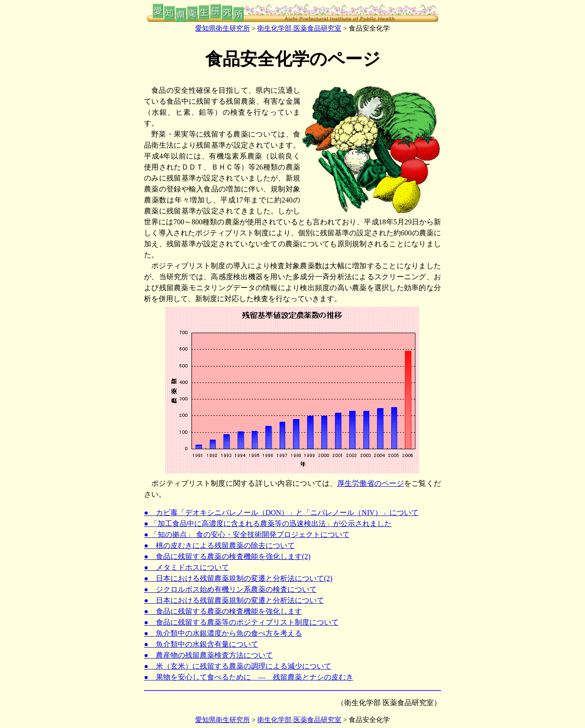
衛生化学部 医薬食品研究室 (299, 28)
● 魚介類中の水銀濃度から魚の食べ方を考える (223, 633)
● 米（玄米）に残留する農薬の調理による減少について (238, 666)
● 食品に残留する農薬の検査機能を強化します (223, 611)
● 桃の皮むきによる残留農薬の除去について (219, 545)
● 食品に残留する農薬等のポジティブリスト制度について (241, 622)
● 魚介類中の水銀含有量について (201, 644)
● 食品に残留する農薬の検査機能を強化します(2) (227, 556)
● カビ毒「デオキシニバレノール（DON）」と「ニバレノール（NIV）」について (281, 513)
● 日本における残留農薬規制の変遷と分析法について (234, 600)
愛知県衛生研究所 (223, 28)
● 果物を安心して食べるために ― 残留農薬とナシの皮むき (249, 677)
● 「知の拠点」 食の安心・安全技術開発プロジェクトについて (247, 534)
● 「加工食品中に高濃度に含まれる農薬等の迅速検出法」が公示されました (268, 523)
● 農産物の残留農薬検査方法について (208, 655)
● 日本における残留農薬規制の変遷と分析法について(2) (238, 578)
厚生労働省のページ (371, 483)
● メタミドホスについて (186, 567)
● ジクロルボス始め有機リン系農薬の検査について (230, 589)
